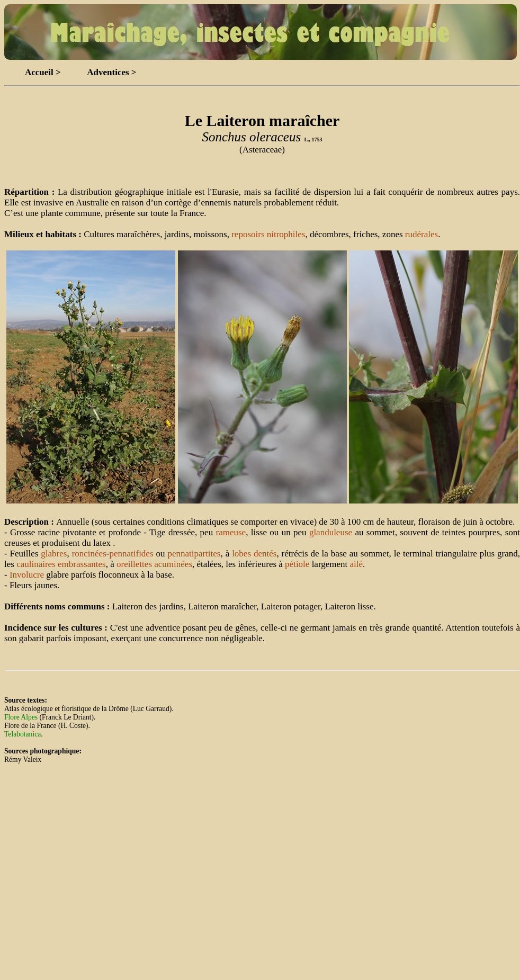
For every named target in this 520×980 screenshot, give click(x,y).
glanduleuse (331, 532)
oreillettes (134, 564)
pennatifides (131, 554)
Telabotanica (23, 734)
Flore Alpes (21, 717)
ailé (357, 564)
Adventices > (111, 72)
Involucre (27, 575)
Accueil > (43, 72)
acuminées (173, 564)
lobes (241, 554)
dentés (265, 554)
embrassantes (82, 564)
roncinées (89, 554)
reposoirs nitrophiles (268, 234)
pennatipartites (194, 554)
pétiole (297, 564)
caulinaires (36, 564)
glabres (54, 554)
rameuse (231, 532)
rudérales (422, 234)
